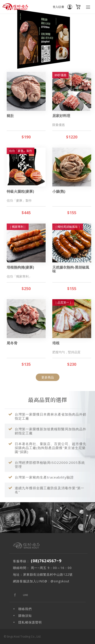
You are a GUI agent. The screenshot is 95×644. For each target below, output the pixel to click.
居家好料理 (61, 116)
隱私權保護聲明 (30, 622)
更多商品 (48, 377)
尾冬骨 (12, 343)
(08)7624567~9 (46, 561)
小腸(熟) (59, 191)
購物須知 (25, 616)
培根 (56, 343)
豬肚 (10, 116)
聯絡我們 (25, 609)
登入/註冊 (58, 7)
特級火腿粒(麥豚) (20, 191)
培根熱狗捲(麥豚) (20, 267)
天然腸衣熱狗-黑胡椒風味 (71, 269)
